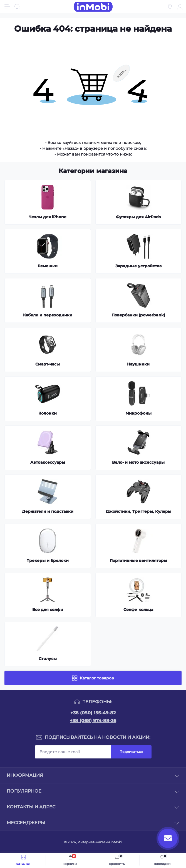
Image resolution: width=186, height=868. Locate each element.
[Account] (180, 7)
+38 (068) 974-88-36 (93, 721)
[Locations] (170, 7)
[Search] (17, 7)
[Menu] (7, 7)
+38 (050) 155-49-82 (93, 713)
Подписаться (131, 752)
